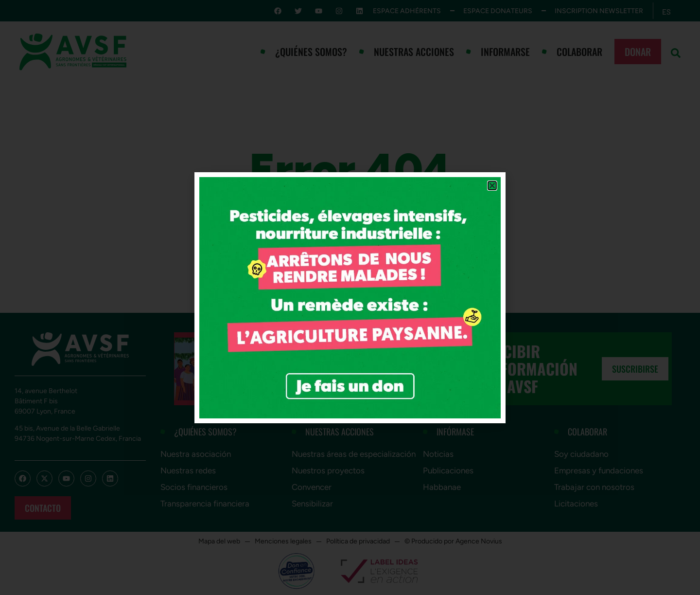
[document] (350, 297)
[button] (492, 186)
